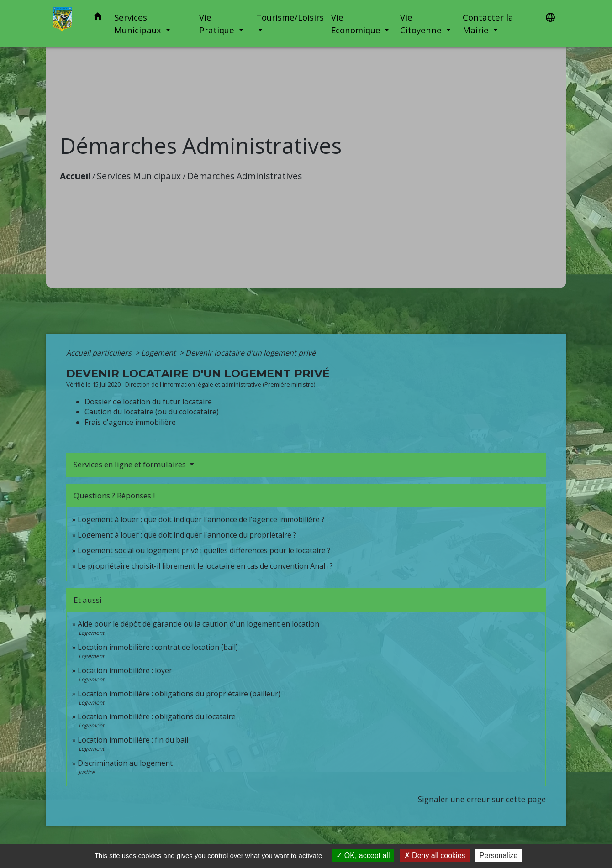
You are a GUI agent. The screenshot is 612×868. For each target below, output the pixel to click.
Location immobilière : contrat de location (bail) (158, 647)
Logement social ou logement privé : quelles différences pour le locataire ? (204, 550)
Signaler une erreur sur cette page (482, 799)
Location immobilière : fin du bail (133, 740)
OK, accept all (363, 855)
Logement (159, 353)
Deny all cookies (435, 855)
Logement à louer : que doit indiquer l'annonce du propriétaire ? (187, 535)
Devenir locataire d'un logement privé (251, 353)
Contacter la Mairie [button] (488, 24)
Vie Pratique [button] (218, 24)
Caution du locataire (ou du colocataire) (152, 412)
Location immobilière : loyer (125, 670)
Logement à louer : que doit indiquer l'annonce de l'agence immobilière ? (201, 519)
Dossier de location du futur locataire (148, 402)
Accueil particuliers (100, 353)
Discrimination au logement (125, 763)
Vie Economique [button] (357, 24)
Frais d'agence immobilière (130, 422)
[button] (98, 18)
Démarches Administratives (245, 176)
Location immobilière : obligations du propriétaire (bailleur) (179, 694)
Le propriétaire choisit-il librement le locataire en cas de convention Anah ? (205, 566)
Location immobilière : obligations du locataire (157, 716)
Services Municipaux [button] (139, 24)
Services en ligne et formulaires (131, 464)
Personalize (499, 855)
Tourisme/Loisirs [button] (290, 17)
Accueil (75, 176)
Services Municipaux (139, 176)
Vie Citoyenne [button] (422, 24)
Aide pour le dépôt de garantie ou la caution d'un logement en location (198, 624)
